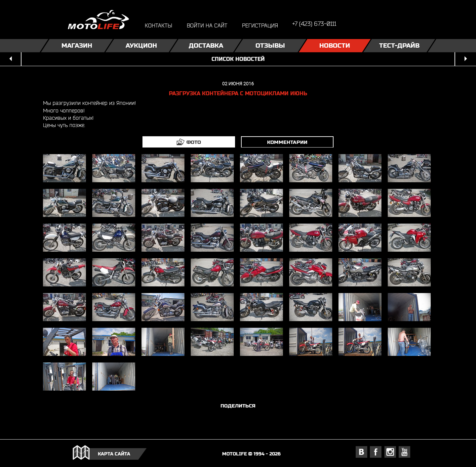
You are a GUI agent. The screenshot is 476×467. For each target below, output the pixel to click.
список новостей (238, 59)
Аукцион (141, 45)
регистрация (260, 25)
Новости (335, 45)
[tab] (189, 142)
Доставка (206, 45)
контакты (159, 25)
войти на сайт (207, 25)
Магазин (77, 45)
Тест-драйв (399, 45)
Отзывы (270, 45)
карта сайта (114, 454)
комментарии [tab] (287, 142)
